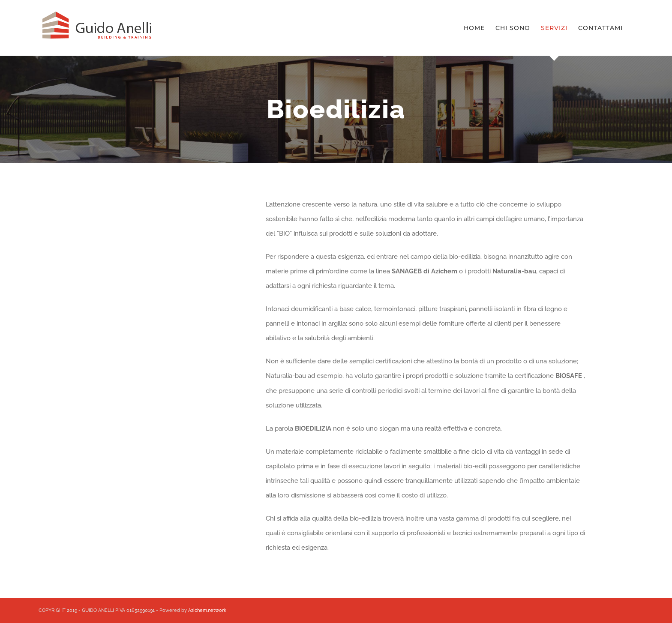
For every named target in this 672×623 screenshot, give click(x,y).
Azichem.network (207, 610)
